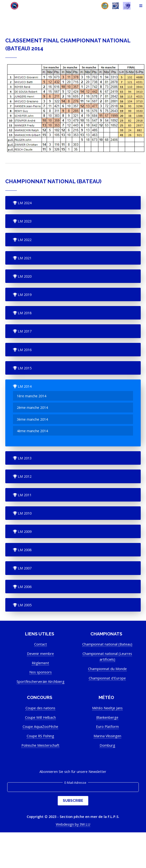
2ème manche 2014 (32, 407)
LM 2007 (24, 568)
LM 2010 (24, 513)
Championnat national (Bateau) (107, 644)
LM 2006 (24, 587)
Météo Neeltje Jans (107, 708)
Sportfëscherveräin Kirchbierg (41, 681)
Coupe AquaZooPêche (40, 726)
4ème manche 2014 (32, 431)
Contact (41, 644)
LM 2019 (24, 294)
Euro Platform (107, 726)
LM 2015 (24, 368)
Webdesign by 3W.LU (73, 824)
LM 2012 (24, 476)
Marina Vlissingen (107, 736)
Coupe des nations (40, 708)
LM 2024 (24, 203)
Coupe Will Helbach (40, 717)
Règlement (40, 663)
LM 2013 (24, 458)
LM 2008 (24, 550)
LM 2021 (24, 258)
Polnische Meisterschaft (40, 745)
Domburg (107, 745)
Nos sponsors (41, 672)
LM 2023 (24, 221)
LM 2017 (24, 331)
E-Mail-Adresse (75, 783)
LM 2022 (24, 240)
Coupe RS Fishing (40, 736)
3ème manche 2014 (32, 419)
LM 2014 (24, 386)
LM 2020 (24, 276)
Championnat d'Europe (107, 678)
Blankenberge (107, 717)
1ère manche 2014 (32, 396)
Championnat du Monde (107, 669)
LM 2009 (24, 531)
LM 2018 (24, 313)
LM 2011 (24, 495)
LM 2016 (24, 350)
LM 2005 (24, 605)
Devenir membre (40, 653)
